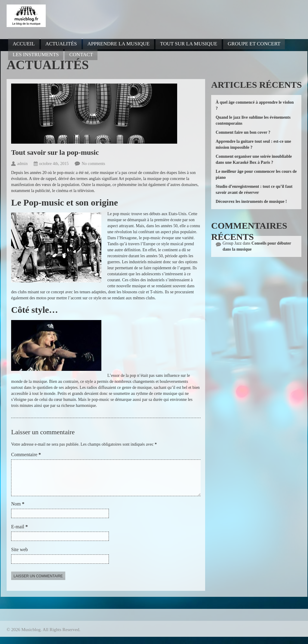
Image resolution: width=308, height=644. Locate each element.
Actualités (61, 44)
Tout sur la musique (189, 44)
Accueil (24, 44)
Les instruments (36, 55)
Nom (18, 511)
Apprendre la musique (119, 44)
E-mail (20, 534)
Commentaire (26, 455)
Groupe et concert (254, 44)
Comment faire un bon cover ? (243, 132)
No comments (93, 164)
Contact (81, 55)
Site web (20, 557)
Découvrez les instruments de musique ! (251, 201)
